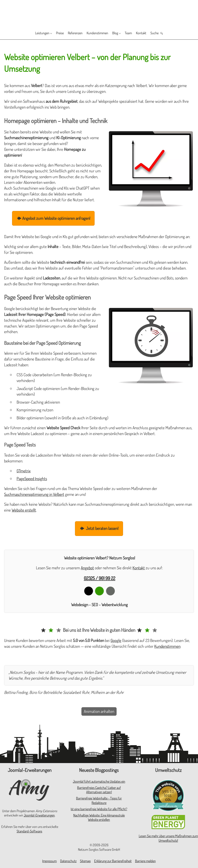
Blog (119, 34)
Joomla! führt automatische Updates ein (99, 781)
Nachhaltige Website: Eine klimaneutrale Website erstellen (99, 817)
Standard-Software (29, 831)
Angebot (87, 568)
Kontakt (149, 34)
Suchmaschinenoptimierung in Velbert (34, 494)
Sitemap (85, 861)
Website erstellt (24, 510)
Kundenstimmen (99, 34)
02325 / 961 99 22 (100, 578)
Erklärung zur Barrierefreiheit (113, 861)
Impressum (49, 861)
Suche (164, 34)
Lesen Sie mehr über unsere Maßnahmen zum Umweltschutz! (168, 838)
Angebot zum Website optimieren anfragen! (53, 218)
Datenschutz (68, 861)
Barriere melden (145, 861)
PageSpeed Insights (32, 478)
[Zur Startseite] (99, 13)
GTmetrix (24, 471)
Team (134, 34)
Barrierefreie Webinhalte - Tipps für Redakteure (99, 800)
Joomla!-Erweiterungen (39, 815)
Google (116, 640)
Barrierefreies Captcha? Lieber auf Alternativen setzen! (99, 790)
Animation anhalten (99, 711)
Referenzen (72, 34)
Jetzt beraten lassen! (99, 528)
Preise (54, 34)
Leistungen (33, 34)
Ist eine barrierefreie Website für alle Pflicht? (99, 809)
